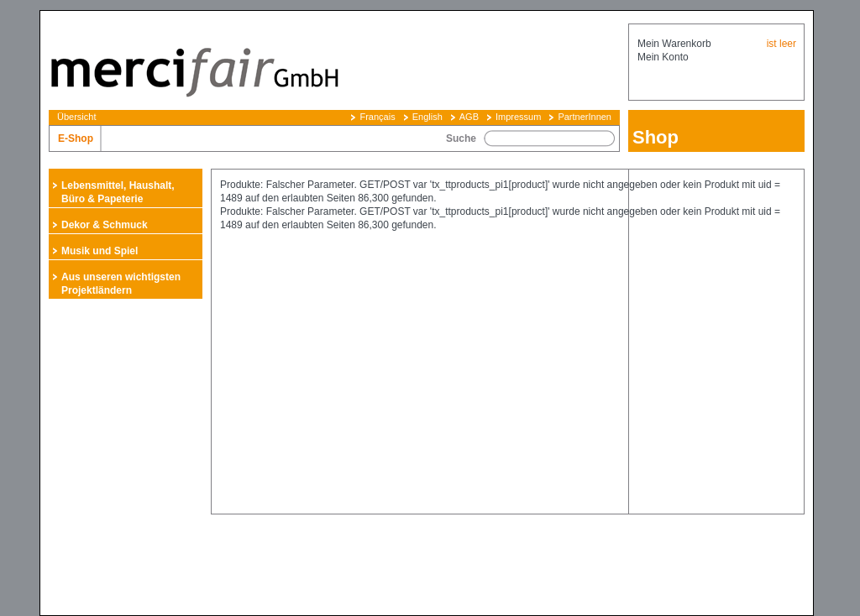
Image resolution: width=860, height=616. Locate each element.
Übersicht (76, 117)
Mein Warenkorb (674, 44)
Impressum (518, 117)
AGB (469, 117)
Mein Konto (663, 57)
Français (377, 117)
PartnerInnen (585, 117)
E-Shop (76, 138)
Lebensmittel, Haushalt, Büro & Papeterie (118, 192)
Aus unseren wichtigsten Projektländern (121, 284)
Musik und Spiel (100, 251)
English (427, 117)
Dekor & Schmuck (105, 225)
